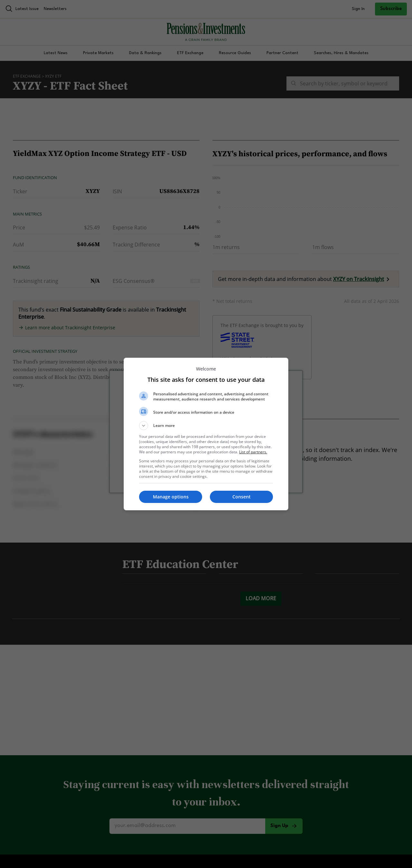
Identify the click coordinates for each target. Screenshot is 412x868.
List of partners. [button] (253, 452)
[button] (206, 426)
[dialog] (206, 434)
